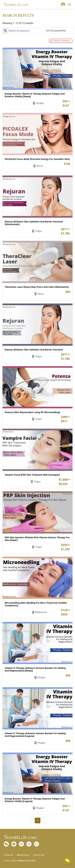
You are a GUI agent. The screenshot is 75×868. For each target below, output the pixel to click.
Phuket (40, 103)
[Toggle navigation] (69, 4)
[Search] (22, 31)
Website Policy (23, 855)
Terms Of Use (39, 855)
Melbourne (41, 612)
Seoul (40, 166)
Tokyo (38, 231)
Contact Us (8, 855)
